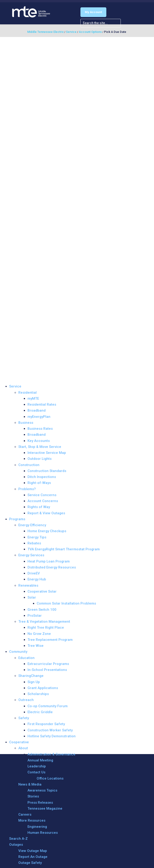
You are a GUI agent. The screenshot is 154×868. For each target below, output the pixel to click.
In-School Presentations (47, 670)
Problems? (27, 489)
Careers (25, 814)
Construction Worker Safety (50, 730)
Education (26, 658)
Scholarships (38, 694)
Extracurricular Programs (48, 664)
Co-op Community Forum (48, 706)
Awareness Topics (42, 790)
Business (26, 423)
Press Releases (40, 803)
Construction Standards (47, 471)
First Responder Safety (46, 724)
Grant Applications (43, 688)
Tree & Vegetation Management (44, 622)
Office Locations (50, 778)
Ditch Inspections (42, 477)
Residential (27, 393)
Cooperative (19, 742)
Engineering (37, 827)
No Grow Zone (39, 634)
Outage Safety (30, 863)
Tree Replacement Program (50, 640)
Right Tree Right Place (46, 628)
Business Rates (40, 429)
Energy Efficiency (32, 525)
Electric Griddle (40, 712)
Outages (16, 845)
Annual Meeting (40, 760)
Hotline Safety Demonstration (52, 736)
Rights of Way (39, 507)
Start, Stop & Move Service (40, 447)
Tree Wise (36, 646)
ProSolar (35, 616)
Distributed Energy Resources (52, 567)
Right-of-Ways (39, 483)
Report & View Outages (46, 513)
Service (15, 386)
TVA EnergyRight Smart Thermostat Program (64, 549)
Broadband (37, 410)
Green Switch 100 (42, 610)
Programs (17, 519)
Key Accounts (39, 441)
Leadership (37, 766)
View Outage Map (33, 851)
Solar (32, 597)
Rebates (34, 543)
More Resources (32, 820)
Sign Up (34, 682)
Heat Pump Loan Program (49, 561)
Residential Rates (42, 404)
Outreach (26, 700)
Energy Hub (37, 579)
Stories (33, 796)
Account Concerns (43, 501)
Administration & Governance (51, 754)
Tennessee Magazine (45, 809)
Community (18, 652)
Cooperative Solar (42, 591)
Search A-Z (18, 839)
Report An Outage (33, 857)
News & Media (30, 784)
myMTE (33, 399)
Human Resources (43, 833)
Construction (29, 465)
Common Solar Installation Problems (66, 603)
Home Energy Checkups (47, 531)
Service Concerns (42, 495)
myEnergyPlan (39, 417)
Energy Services (31, 555)
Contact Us (36, 772)
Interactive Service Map (47, 453)
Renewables (28, 585)
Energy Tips (37, 537)
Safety (24, 718)
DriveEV (34, 573)
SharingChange (31, 676)
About (23, 748)
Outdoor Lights (40, 459)
